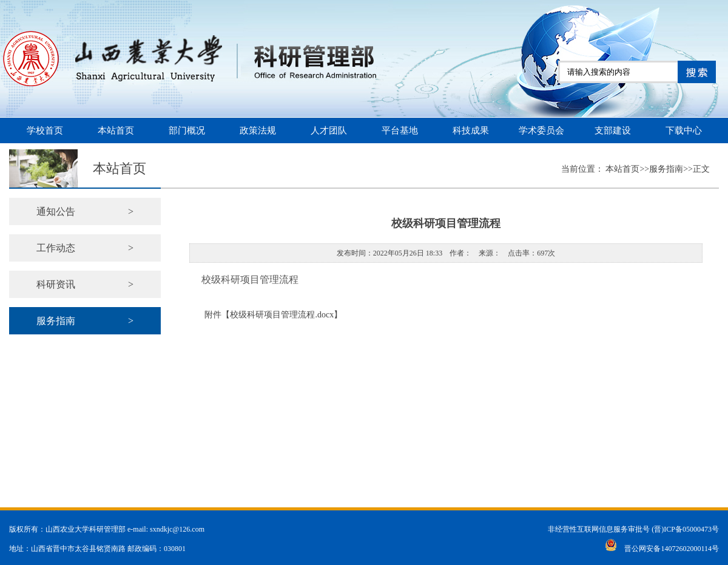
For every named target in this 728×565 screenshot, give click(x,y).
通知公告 (85, 211)
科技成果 (471, 130)
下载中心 (684, 130)
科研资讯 (85, 284)
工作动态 (85, 248)
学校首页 (45, 130)
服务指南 (85, 321)
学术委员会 (541, 130)
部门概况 (187, 130)
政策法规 (258, 130)
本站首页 (116, 130)
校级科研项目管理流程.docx (282, 315)
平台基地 (400, 130)
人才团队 (329, 130)
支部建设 (613, 130)
